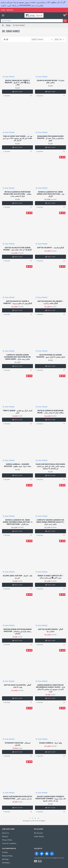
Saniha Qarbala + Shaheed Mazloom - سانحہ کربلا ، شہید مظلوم (18, 465)
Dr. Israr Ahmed (9, 77)
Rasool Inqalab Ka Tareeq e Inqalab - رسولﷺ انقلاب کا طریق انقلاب (17, 83)
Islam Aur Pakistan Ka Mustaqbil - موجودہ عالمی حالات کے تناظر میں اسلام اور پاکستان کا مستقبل (50, 466)
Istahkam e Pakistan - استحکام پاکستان (18, 744)
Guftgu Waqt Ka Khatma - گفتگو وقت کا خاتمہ (17, 686)
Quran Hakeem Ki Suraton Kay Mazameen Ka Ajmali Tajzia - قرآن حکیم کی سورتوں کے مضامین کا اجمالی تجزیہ (51, 688)
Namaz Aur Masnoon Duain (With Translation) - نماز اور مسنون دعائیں (17, 798)
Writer (8, 25)
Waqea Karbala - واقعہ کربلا (51, 743)
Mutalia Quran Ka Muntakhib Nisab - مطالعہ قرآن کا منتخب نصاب (51, 412)
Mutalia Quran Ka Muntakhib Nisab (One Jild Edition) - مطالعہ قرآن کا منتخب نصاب (18, 194)
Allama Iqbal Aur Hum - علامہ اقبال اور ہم (18, 577)
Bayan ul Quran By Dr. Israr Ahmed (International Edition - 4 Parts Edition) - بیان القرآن (18, 522)
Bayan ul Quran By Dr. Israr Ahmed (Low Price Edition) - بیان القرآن (51, 194)
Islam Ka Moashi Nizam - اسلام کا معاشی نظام (50, 82)
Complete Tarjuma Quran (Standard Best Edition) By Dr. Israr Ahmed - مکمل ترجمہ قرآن (18, 357)
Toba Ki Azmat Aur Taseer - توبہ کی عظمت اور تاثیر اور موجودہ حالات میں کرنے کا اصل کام (17, 138)
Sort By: (34, 39)
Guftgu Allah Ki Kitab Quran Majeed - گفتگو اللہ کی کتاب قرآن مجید (17, 249)
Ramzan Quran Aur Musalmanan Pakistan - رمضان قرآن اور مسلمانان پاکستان (17, 631)
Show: (57, 39)
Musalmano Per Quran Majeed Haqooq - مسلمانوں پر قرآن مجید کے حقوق (50, 138)
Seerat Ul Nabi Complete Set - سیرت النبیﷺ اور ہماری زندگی (51, 577)
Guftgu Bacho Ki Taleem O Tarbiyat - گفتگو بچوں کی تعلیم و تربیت (18, 302)
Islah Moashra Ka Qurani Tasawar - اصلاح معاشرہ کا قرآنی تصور (51, 356)
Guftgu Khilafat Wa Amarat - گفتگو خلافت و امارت (50, 302)
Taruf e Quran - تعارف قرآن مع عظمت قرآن (18, 412)
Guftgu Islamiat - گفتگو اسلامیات (51, 248)
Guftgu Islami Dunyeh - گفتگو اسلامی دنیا (51, 630)
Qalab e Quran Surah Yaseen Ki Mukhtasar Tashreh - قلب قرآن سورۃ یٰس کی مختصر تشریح (51, 799)
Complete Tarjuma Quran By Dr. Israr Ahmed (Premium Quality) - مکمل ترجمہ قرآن (50, 522)
